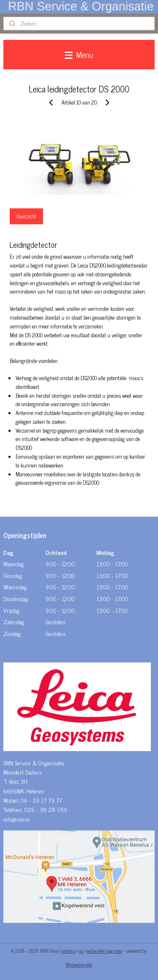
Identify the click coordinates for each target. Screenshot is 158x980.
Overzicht (26, 216)
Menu (79, 54)
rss (81, 951)
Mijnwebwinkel (79, 964)
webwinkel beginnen (104, 951)
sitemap (68, 951)
